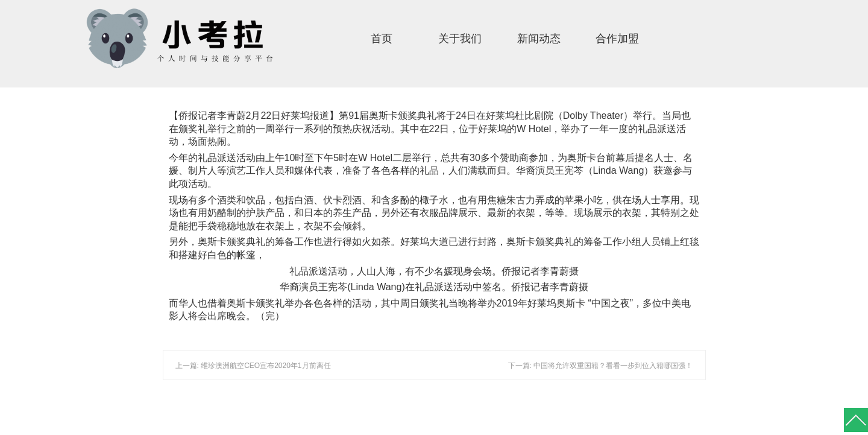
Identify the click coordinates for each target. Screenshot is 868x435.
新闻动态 (539, 39)
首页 (382, 39)
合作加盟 (617, 39)
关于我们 (460, 39)
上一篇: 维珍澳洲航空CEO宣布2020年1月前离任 (253, 366)
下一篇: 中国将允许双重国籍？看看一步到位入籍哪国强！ (601, 366)
